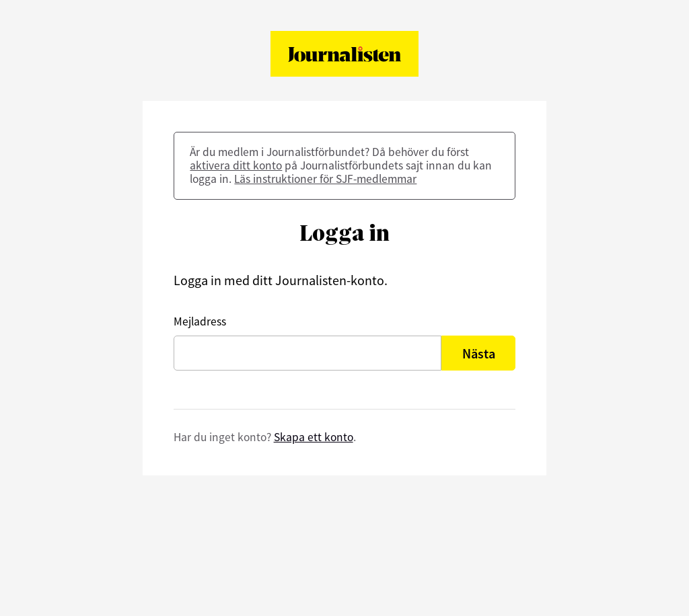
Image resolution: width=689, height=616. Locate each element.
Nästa (479, 353)
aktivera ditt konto (236, 165)
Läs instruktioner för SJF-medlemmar (325, 179)
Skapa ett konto (314, 437)
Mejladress (200, 321)
